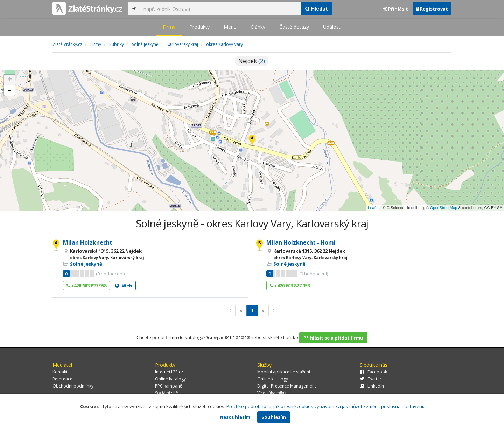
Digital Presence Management (287, 386)
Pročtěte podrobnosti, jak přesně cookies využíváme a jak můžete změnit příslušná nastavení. (325, 406)
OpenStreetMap (444, 208)
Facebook (373, 372)
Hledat (317, 9)
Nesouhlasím (235, 417)
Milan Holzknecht (88, 242)
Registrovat (432, 9)
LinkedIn (372, 386)
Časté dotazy (294, 27)
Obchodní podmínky (73, 386)
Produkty (199, 27)
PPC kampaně (169, 386)
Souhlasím (274, 417)
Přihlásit (396, 9)
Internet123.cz (169, 372)
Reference (62, 379)
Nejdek (252, 61)
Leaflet (374, 208)
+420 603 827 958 (86, 286)
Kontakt (60, 372)
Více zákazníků (271, 393)
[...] (220, 9)
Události (332, 27)
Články (258, 27)
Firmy (169, 27)
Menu (230, 27)
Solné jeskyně (86, 264)
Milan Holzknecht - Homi (301, 242)
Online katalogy (170, 379)
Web (124, 286)
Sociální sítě (167, 393)
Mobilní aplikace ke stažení (284, 372)
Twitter (371, 379)
